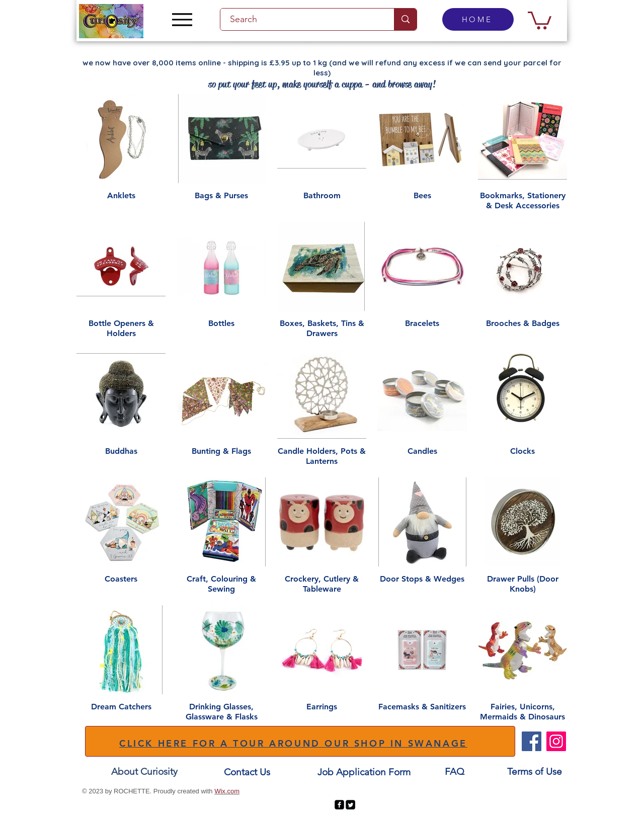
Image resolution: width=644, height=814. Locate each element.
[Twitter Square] (350, 805)
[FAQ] (454, 771)
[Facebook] (532, 741)
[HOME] (478, 19)
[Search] (301, 19)
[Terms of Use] (535, 771)
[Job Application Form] (364, 772)
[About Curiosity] (144, 771)
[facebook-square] (339, 805)
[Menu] (182, 19)
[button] (540, 19)
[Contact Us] (247, 772)
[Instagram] (556, 741)
